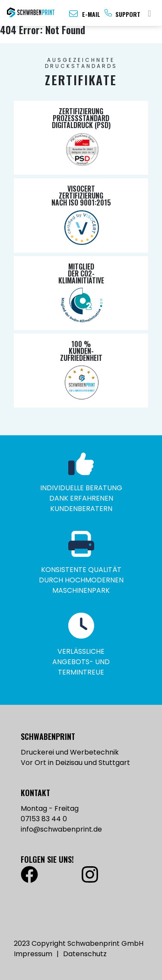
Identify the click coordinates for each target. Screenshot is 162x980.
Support (128, 14)
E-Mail (91, 14)
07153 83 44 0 (44, 819)
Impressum (33, 954)
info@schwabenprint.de (61, 829)
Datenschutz (85, 954)
